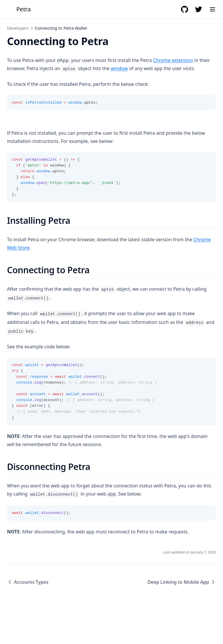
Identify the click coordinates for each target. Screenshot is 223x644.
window (119, 68)
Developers (18, 28)
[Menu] (213, 9)
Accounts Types (28, 582)
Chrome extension (173, 60)
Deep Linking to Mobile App (182, 582)
